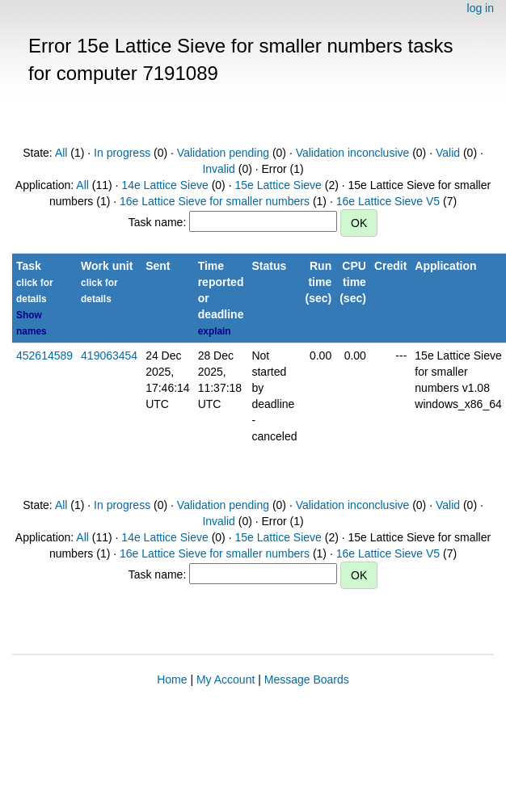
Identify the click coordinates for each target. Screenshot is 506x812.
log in (481, 8)
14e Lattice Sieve (164, 185)
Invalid (218, 169)
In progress (122, 153)
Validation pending (223, 153)
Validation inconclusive (353, 153)
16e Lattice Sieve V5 (388, 201)
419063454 (109, 356)
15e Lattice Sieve (278, 185)
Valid (448, 153)
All (61, 153)
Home (172, 679)
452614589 (44, 356)
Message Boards (307, 679)
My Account (226, 679)
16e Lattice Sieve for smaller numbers (215, 201)
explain (215, 331)
